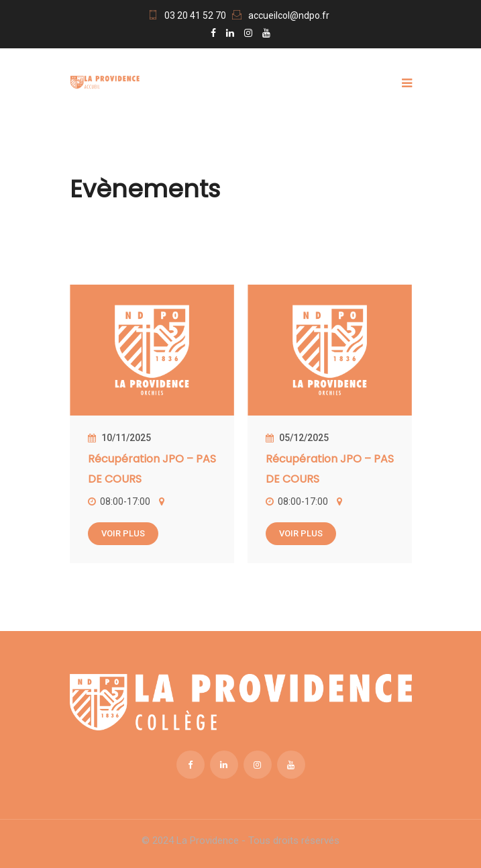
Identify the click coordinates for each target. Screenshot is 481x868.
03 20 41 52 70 (195, 15)
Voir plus (123, 533)
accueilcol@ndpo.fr (289, 15)
